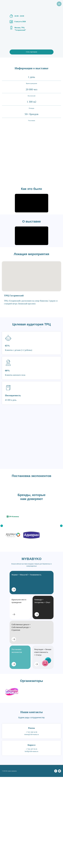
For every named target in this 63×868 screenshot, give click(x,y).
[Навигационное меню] (59, 4)
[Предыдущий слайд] (2, 526)
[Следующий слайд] (61, 526)
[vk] (56, 771)
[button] (43, 607)
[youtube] (60, 771)
